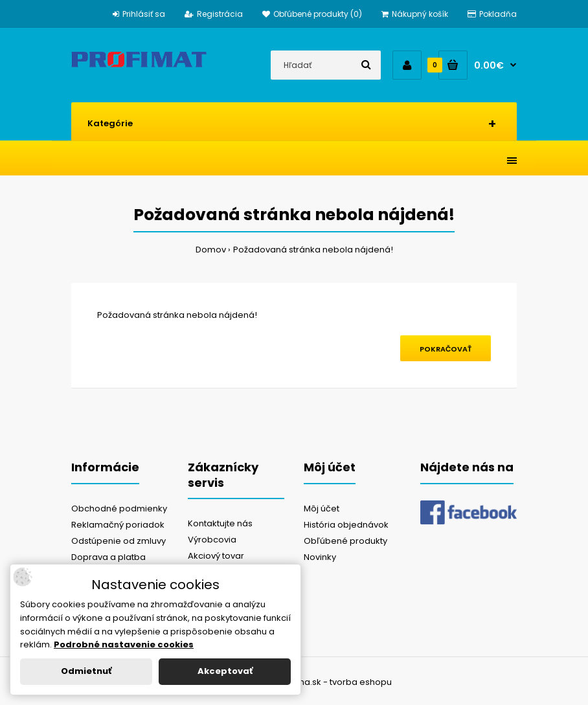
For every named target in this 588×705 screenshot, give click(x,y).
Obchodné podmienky (119, 509)
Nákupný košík (415, 14)
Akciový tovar (216, 556)
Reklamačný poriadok (118, 525)
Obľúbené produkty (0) (312, 14)
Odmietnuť (86, 671)
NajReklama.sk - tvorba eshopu (325, 682)
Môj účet (322, 509)
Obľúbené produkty (345, 541)
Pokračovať (446, 349)
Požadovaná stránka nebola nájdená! (313, 250)
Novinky (320, 557)
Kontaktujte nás (220, 523)
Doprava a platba (108, 557)
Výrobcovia (212, 540)
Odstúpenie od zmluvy (119, 541)
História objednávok (346, 525)
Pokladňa (492, 14)
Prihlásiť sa (139, 14)
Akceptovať (225, 671)
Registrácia (214, 14)
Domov (211, 250)
